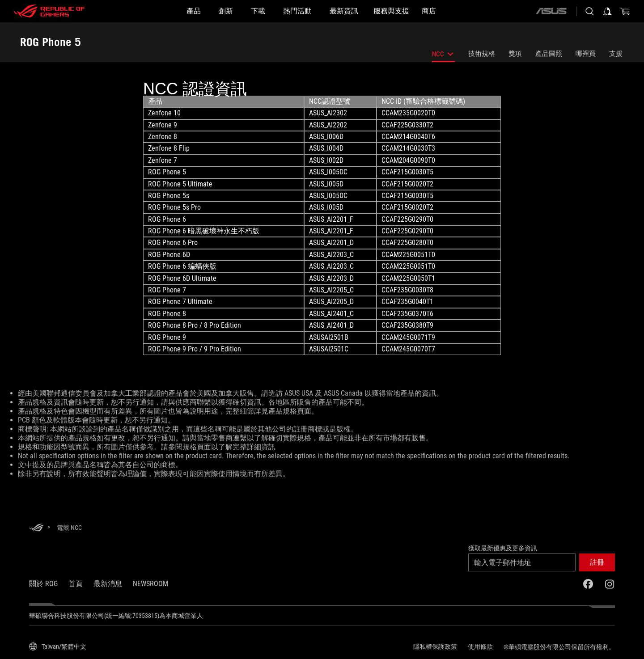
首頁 (76, 584)
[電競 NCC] (69, 528)
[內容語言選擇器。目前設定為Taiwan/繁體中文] (58, 646)
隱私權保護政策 (435, 646)
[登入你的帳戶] (607, 11)
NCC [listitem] (443, 56)
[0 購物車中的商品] (625, 11)
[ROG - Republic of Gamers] (49, 11)
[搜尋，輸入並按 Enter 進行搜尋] (589, 11)
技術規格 (482, 54)
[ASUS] (551, 11)
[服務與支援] (391, 11)
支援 (616, 54)
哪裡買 (586, 54)
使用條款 (480, 646)
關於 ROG (43, 584)
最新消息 (108, 584)
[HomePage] (36, 528)
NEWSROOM (150, 584)
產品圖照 (549, 54)
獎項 (515, 54)
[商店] (429, 11)
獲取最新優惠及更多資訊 (503, 548)
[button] (597, 562)
